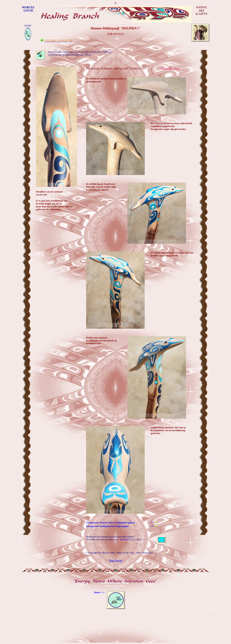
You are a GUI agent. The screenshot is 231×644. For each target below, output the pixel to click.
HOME (28, 26)
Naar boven (115, 561)
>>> (153, 526)
